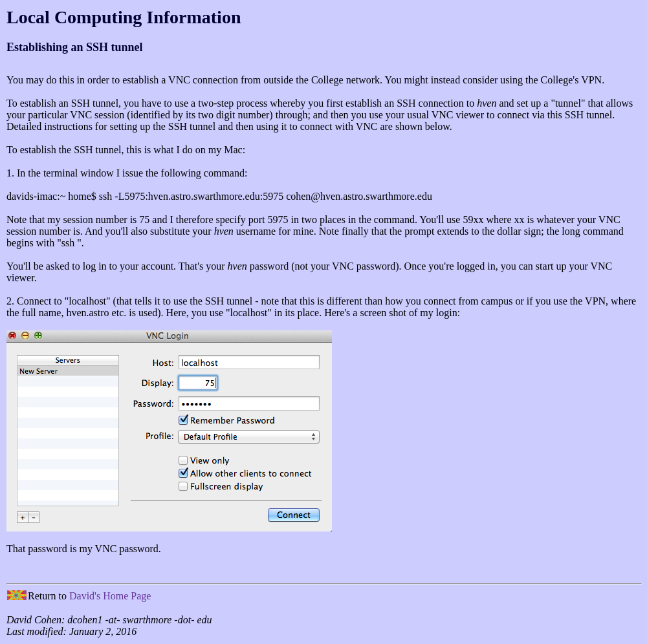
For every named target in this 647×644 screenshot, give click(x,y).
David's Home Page (110, 596)
